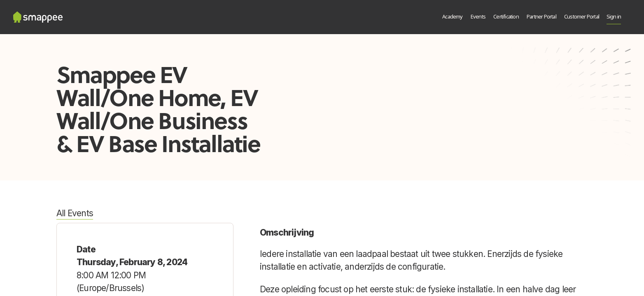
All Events (75, 213)
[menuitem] (453, 17)
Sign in (614, 17)
